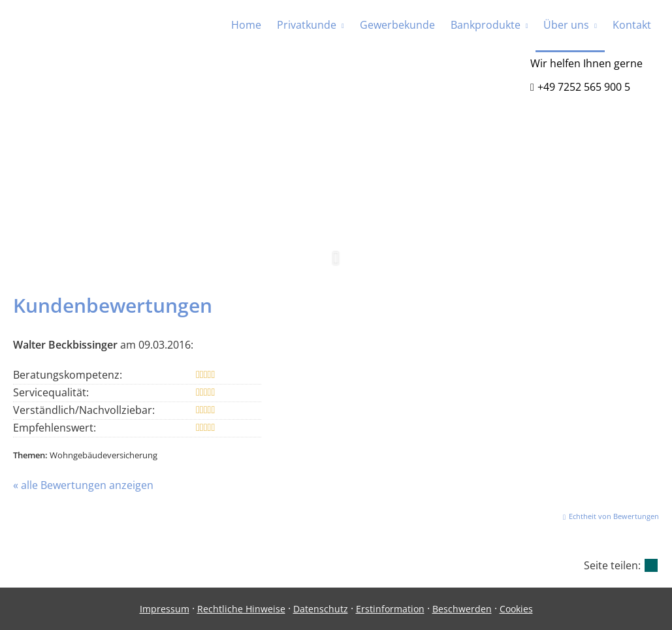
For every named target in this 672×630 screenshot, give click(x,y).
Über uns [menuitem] (566, 25)
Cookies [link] (516, 609)
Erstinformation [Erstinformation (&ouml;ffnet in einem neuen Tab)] (390, 609)
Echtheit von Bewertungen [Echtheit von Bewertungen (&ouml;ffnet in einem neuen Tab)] (614, 516)
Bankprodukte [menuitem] (486, 25)
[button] (336, 265)
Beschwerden (462, 609)
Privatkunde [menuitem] (307, 25)
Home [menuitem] (246, 25)
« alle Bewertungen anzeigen (83, 485)
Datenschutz (321, 609)
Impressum (165, 609)
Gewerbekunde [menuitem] (397, 25)
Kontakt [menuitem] (632, 25)
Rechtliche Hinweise (241, 609)
